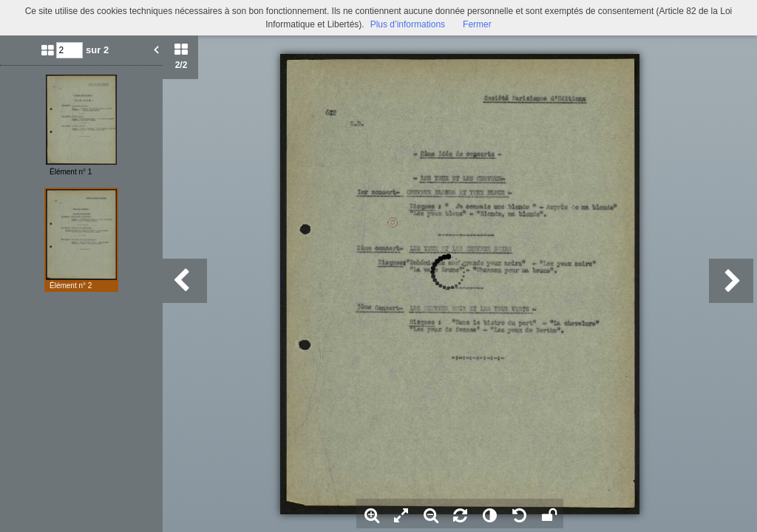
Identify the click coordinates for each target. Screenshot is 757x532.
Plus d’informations (408, 24)
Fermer (477, 24)
